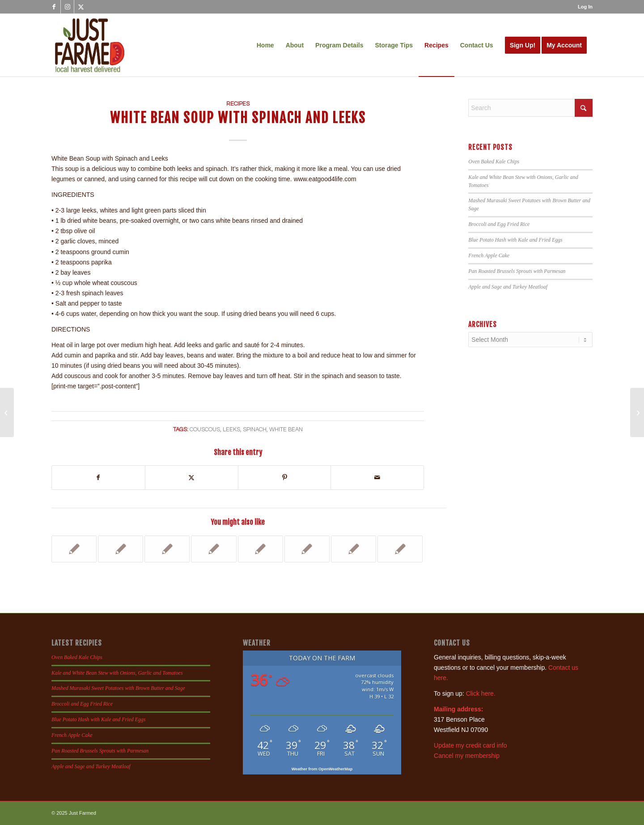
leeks (231, 430)
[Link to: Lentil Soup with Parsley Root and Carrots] (214, 549)
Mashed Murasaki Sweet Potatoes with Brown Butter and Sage (118, 688)
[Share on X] (192, 478)
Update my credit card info (470, 745)
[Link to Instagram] (67, 7)
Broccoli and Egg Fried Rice (499, 224)
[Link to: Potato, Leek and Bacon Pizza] (400, 549)
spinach (255, 430)
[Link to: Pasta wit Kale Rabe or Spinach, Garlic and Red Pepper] (261, 549)
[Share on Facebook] (98, 478)
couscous (205, 430)
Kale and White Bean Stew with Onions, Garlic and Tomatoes (117, 673)
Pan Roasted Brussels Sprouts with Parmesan (517, 271)
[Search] (530, 108)
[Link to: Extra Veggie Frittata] (167, 549)
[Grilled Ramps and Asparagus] (7, 412)
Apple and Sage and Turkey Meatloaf (508, 287)
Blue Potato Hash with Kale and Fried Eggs (515, 240)
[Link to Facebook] (54, 7)
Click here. (481, 693)
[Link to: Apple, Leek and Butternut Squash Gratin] (354, 549)
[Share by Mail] (377, 478)
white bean (286, 430)
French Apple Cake (489, 255)
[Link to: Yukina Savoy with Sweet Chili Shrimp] (74, 549)
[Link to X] (81, 7)
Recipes (238, 104)
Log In (585, 7)
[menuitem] (583, 7)
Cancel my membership (467, 756)
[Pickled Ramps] (637, 412)
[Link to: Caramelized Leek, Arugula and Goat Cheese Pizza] (307, 549)
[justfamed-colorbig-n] (90, 45)
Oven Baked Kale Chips (494, 162)
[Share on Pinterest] (285, 478)
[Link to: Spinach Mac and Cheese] (121, 549)
